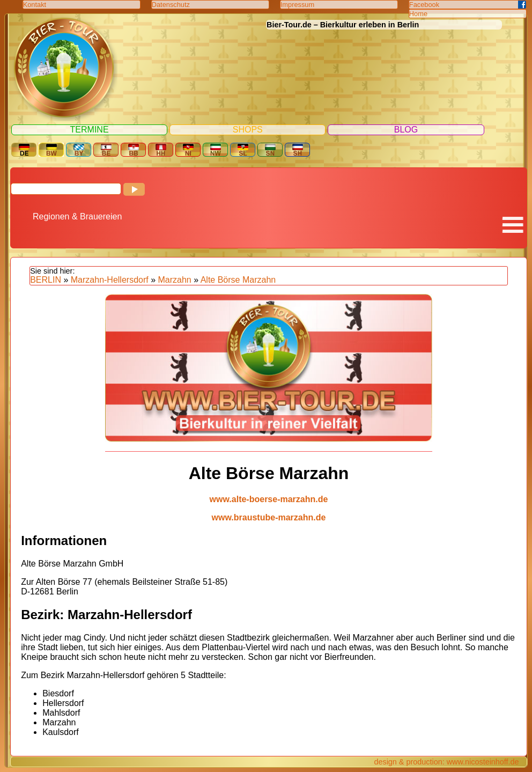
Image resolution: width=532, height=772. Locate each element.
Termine (90, 130)
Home (418, 14)
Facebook (424, 5)
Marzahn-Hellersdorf (110, 280)
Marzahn (175, 280)
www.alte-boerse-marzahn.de (269, 499)
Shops (248, 130)
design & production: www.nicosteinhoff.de (446, 762)
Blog (406, 130)
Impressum (297, 5)
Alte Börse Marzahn (238, 280)
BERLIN (46, 280)
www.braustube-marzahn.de (269, 517)
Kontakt (35, 5)
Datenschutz (171, 5)
